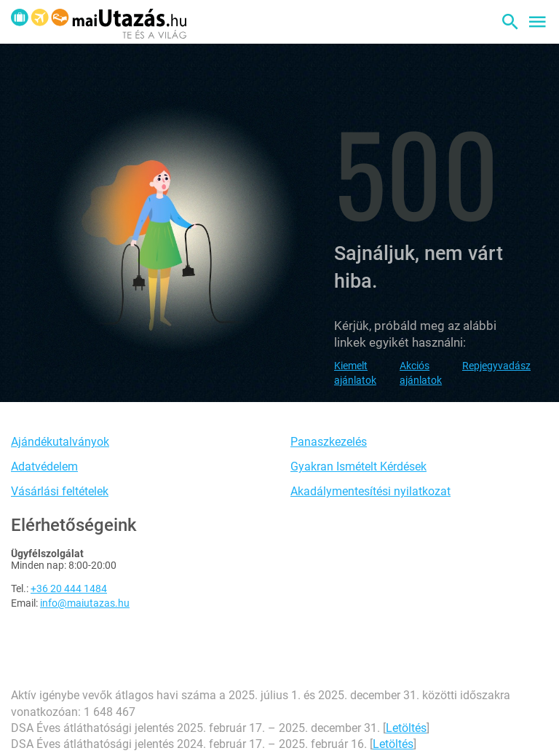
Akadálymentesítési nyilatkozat (370, 491)
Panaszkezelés (329, 442)
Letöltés (406, 728)
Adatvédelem (44, 466)
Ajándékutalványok (60, 442)
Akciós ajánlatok (421, 373)
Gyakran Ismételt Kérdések (358, 466)
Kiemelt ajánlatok (355, 373)
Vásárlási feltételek (60, 491)
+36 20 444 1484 (69, 588)
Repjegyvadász (496, 366)
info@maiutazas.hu (85, 603)
